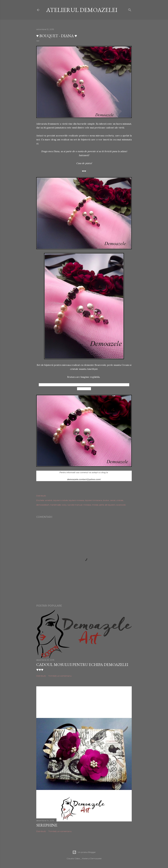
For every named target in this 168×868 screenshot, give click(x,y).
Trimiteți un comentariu (60, 676)
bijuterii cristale (61, 500)
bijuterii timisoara (94, 500)
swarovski (121, 505)
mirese (95, 505)
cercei (113, 500)
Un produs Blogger (84, 852)
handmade (56, 505)
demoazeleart (43, 505)
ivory (64, 505)
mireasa (87, 505)
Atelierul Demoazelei (82, 10)
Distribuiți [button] (41, 496)
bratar (106, 500)
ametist (49, 500)
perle (102, 505)
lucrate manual (75, 505)
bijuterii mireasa (76, 500)
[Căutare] (130, 9)
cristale (120, 500)
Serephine (47, 825)
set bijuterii (110, 505)
